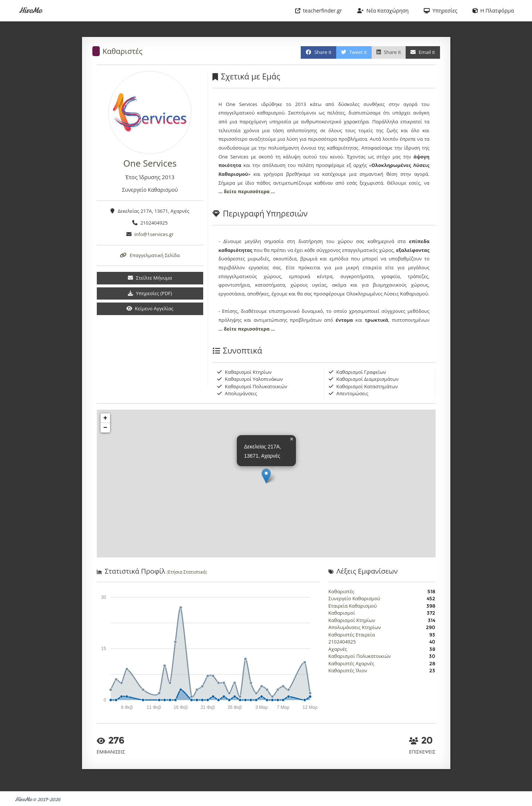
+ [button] (105, 418)
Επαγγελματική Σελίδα (150, 255)
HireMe (30, 11)
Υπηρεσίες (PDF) (150, 293)
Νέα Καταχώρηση (383, 11)
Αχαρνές (338, 649)
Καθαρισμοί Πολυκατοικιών (360, 656)
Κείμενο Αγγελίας (150, 308)
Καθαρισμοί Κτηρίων (352, 620)
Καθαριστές (123, 51)
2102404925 (342, 642)
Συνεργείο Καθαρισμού (354, 598)
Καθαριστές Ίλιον (348, 670)
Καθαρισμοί (342, 613)
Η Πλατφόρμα (493, 11)
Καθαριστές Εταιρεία (352, 635)
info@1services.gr (154, 234)
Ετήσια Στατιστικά (187, 572)
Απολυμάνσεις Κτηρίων (355, 627)
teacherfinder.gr (319, 11)
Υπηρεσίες (441, 11)
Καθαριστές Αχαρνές (351, 663)
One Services (150, 163)
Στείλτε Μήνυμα (150, 278)
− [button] (105, 428)
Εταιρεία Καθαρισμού (353, 606)
